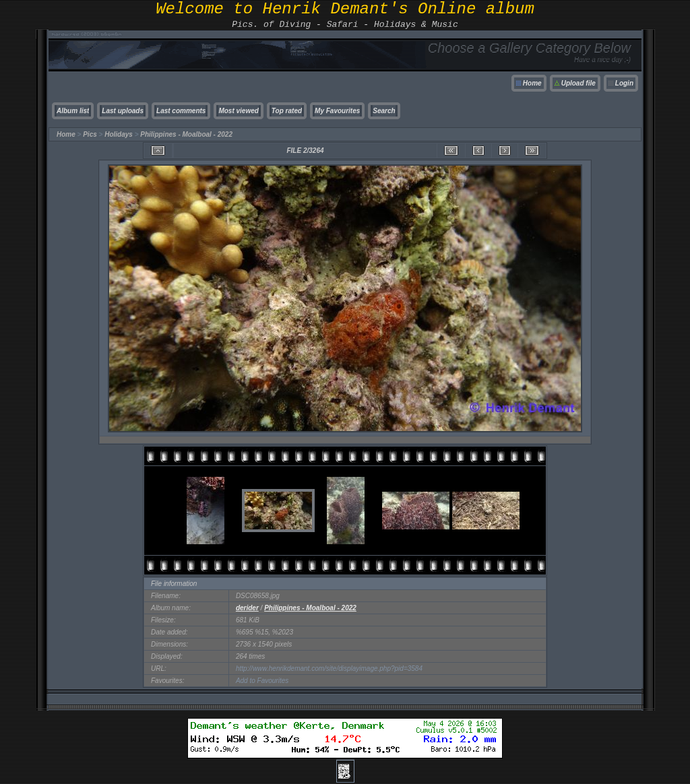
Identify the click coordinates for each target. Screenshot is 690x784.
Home (532, 83)
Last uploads (123, 111)
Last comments (181, 111)
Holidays (119, 134)
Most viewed (238, 111)
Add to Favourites (262, 681)
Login (624, 83)
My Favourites (337, 111)
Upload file (578, 83)
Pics (90, 134)
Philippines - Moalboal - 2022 (186, 134)
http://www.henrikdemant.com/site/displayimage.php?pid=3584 (329, 668)
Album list (73, 111)
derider (247, 608)
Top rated (287, 111)
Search (384, 111)
